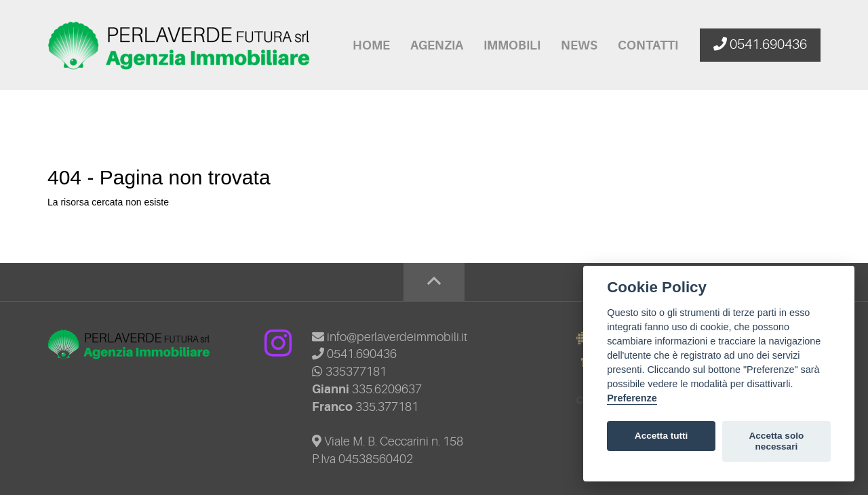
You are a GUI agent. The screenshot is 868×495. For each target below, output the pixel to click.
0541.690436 (354, 354)
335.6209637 (387, 389)
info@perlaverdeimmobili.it (390, 337)
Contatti (648, 45)
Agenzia (437, 45)
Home (371, 45)
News (579, 45)
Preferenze (632, 398)
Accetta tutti (662, 436)
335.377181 (387, 407)
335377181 (349, 372)
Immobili (512, 45)
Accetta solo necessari (776, 441)
